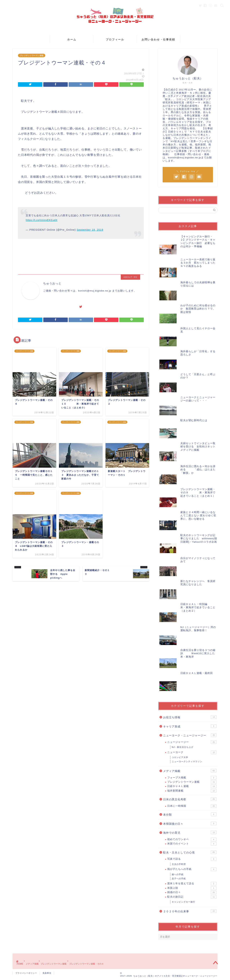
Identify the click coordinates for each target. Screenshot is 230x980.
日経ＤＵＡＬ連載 (192, 786)
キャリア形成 (190, 726)
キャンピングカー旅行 (183, 902)
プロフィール (115, 39)
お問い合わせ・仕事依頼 (158, 39)
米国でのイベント (192, 844)
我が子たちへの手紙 (192, 869)
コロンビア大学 (180, 757)
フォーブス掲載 (192, 778)
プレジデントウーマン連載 (32, 55)
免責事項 (47, 973)
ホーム (72, 39)
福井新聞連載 (192, 791)
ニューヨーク (192, 752)
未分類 (190, 814)
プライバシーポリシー (26, 973)
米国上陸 (192, 888)
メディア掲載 (190, 771)
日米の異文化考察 (190, 799)
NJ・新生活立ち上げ (183, 747)
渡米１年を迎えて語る (192, 884)
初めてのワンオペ (192, 839)
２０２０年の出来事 (190, 911)
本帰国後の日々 (190, 823)
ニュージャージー (192, 742)
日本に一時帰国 (192, 806)
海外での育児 (190, 832)
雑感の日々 (192, 892)
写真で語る (192, 859)
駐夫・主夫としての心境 (190, 852)
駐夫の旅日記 (192, 897)
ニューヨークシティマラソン (187, 762)
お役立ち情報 (190, 717)
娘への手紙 (178, 874)
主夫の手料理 (179, 864)
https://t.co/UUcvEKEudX (42, 220)
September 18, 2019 (90, 230)
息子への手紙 (179, 879)
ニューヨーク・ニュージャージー (190, 735)
